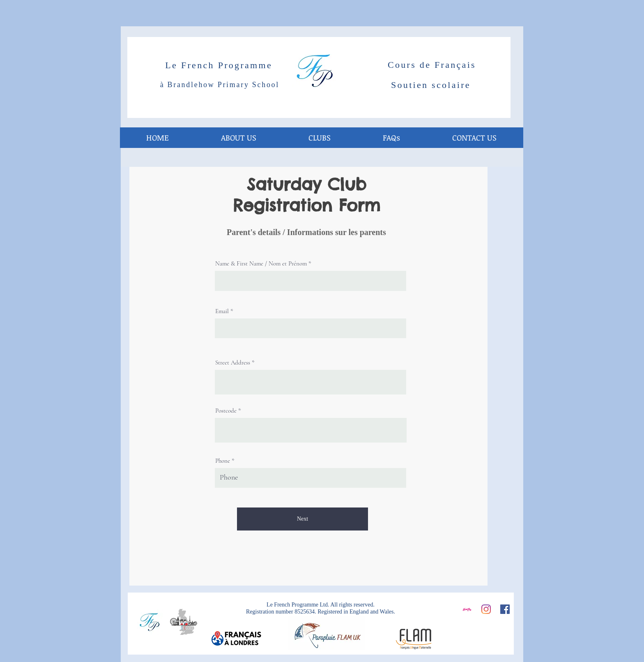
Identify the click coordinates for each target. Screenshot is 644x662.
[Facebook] (505, 609)
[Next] (302, 519)
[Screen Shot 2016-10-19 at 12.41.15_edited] (467, 609)
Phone (223, 461)
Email (222, 311)
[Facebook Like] (486, 632)
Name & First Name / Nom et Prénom (261, 264)
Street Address (233, 363)
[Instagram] (486, 609)
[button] (319, 138)
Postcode (226, 411)
